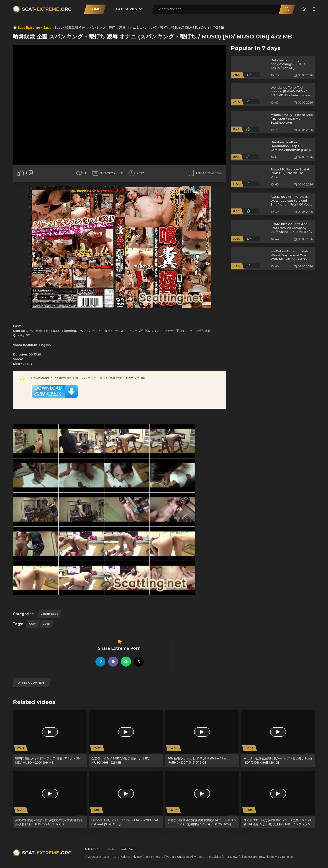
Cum (33, 624)
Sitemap (91, 849)
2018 (46, 624)
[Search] (287, 9)
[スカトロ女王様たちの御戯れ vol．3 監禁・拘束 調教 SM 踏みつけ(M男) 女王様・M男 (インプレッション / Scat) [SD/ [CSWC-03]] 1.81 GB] (278, 800)
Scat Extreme (29, 28)
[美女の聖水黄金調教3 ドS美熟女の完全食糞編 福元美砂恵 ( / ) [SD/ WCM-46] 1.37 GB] (50, 800)
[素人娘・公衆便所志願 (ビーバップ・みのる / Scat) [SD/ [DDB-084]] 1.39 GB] (278, 738)
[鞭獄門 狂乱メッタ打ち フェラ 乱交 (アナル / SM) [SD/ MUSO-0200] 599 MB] (50, 738)
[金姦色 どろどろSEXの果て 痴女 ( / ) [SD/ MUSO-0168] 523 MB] (126, 738)
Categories (126, 9)
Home (95, 9)
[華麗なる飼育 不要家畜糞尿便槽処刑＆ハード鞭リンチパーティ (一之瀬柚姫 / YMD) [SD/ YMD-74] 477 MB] (202, 800)
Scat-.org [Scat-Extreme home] (47, 9)
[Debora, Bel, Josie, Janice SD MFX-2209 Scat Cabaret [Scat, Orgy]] (126, 800)
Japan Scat (53, 28)
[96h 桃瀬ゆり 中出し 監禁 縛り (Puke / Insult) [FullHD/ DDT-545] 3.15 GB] (202, 738)
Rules (109, 849)
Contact (128, 849)
